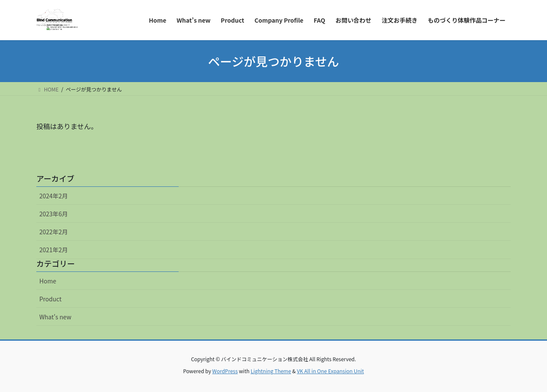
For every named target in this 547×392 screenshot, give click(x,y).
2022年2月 (54, 232)
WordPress (225, 371)
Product (50, 299)
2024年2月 (54, 196)
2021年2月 (54, 250)
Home (48, 281)
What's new (55, 317)
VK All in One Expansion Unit (331, 371)
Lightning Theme (271, 371)
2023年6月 (54, 214)
